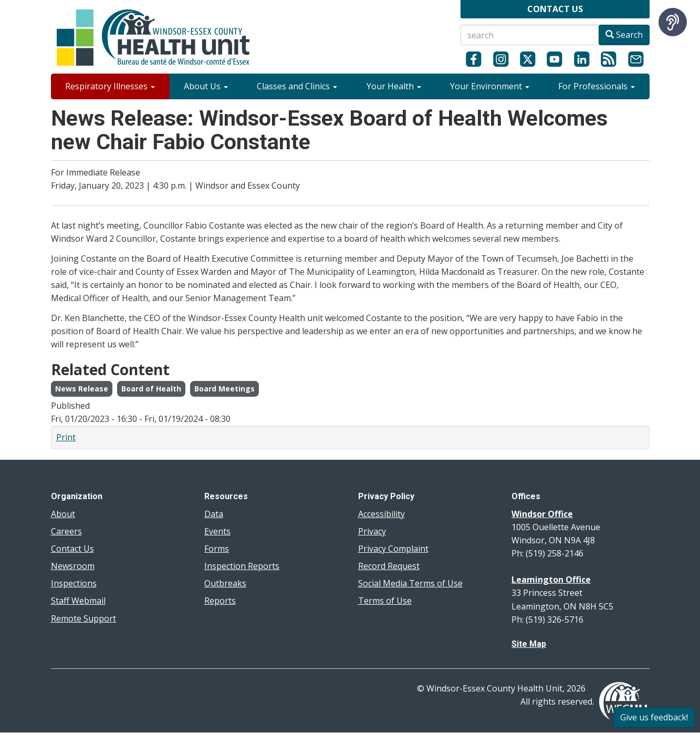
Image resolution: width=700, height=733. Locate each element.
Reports (220, 601)
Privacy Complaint (393, 549)
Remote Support (83, 618)
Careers (66, 531)
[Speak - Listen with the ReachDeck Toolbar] (673, 22)
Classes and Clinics (297, 86)
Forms (217, 549)
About (63, 514)
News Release (82, 389)
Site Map (529, 644)
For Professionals (597, 86)
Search (624, 35)
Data (214, 514)
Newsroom (73, 566)
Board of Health (151, 389)
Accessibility (382, 514)
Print (66, 437)
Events (217, 531)
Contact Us (72, 549)
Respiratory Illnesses (110, 86)
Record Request (389, 566)
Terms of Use (385, 601)
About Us (206, 86)
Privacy (372, 531)
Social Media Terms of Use (410, 583)
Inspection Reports (242, 566)
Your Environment (490, 86)
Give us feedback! (654, 717)
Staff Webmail (78, 601)
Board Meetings (224, 389)
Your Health (394, 86)
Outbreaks (225, 583)
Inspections (74, 583)
